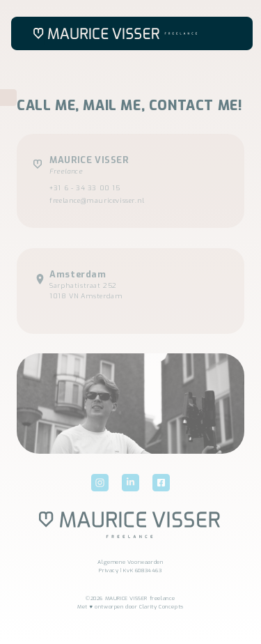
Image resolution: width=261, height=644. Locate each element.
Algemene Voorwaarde (128, 562)
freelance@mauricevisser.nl (97, 200)
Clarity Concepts (161, 607)
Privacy (109, 570)
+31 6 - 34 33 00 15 (85, 188)
